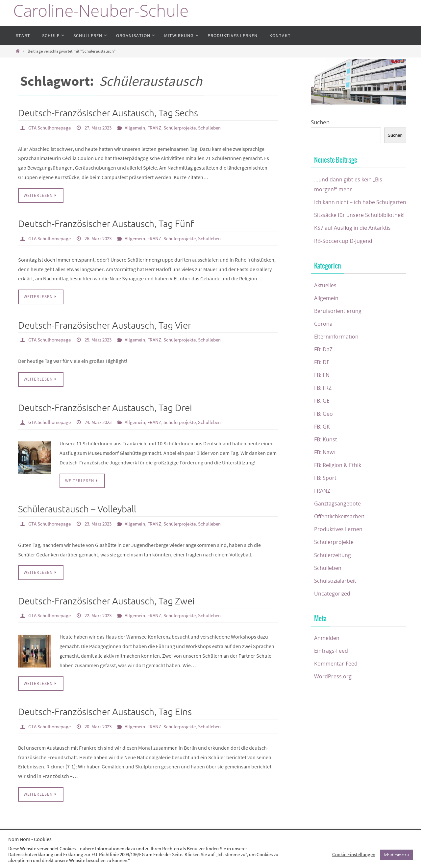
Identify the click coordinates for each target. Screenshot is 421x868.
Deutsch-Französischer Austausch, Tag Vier (105, 325)
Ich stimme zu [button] (396, 855)
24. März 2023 (103, 421)
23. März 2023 (103, 522)
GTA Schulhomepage (51, 128)
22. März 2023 (103, 614)
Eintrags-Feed (332, 671)
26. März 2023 (103, 238)
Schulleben (224, 128)
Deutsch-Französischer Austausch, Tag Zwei (106, 600)
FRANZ (163, 128)
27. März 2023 (103, 128)
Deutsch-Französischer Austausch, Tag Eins (105, 710)
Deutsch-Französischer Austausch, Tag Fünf (106, 224)
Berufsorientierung (339, 331)
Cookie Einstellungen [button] (354, 855)
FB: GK (322, 446)
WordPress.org (333, 696)
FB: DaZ (324, 369)
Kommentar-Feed (337, 683)
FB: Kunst (326, 459)
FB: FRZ (324, 408)
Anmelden (327, 658)
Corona (323, 344)
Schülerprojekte (191, 128)
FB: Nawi (325, 472)
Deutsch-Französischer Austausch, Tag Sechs (108, 113)
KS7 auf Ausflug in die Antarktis (354, 248)
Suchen (320, 122)
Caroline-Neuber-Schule (101, 11)
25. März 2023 (103, 339)
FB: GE (322, 421)
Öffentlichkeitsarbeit (340, 536)
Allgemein (143, 128)
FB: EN (322, 395)
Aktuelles (326, 305)
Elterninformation (337, 356)
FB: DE (322, 382)
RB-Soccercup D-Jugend (344, 261)
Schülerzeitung (333, 575)
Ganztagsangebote (338, 523)
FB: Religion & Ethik (339, 485)
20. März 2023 (103, 724)
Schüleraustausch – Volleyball (77, 508)
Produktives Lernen (339, 549)
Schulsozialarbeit (335, 601)
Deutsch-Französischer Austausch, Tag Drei (105, 407)
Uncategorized (333, 613)
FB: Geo (324, 434)
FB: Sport (326, 498)
